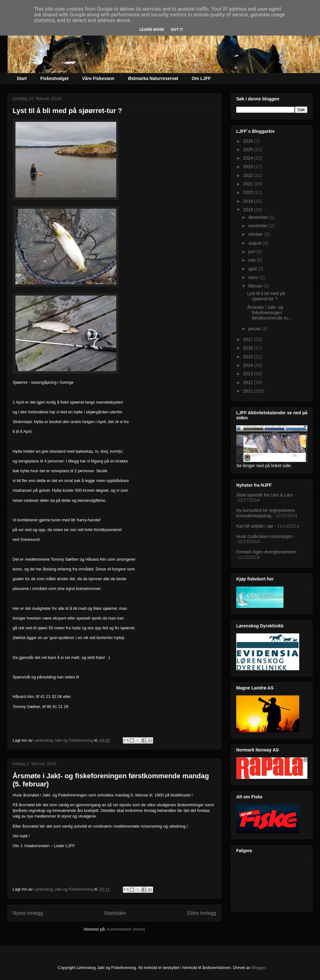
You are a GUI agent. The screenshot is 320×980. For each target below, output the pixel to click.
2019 (249, 201)
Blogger (259, 968)
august (255, 243)
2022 (249, 175)
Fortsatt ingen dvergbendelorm (266, 552)
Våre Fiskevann (98, 78)
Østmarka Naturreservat (153, 78)
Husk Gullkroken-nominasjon (264, 536)
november (259, 226)
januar (255, 329)
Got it (177, 29)
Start (22, 78)
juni (252, 252)
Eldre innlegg (202, 913)
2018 (249, 210)
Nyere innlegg (28, 913)
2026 (249, 141)
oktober (256, 234)
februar (256, 286)
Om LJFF (201, 78)
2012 (249, 382)
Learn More (152, 29)
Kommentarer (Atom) (126, 929)
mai (252, 260)
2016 (249, 348)
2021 (249, 184)
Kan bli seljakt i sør (255, 526)
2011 (249, 391)
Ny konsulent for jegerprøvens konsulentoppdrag (266, 513)
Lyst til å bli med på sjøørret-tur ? (67, 111)
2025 (249, 150)
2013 (249, 374)
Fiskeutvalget (54, 78)
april (253, 269)
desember (259, 217)
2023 (249, 167)
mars (254, 277)
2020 (249, 192)
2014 (249, 365)
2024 (249, 158)
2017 (249, 339)
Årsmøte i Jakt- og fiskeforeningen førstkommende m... (269, 313)
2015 (249, 357)
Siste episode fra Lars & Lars (265, 495)
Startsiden (115, 913)
